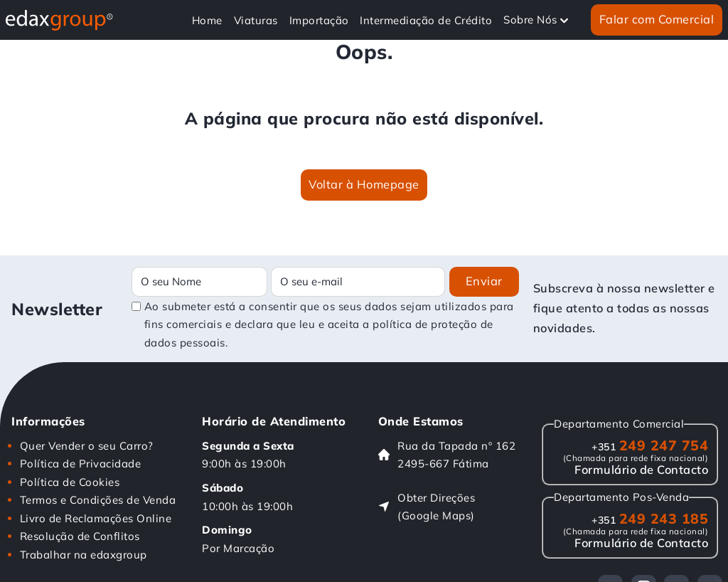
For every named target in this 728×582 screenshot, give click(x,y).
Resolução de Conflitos (80, 536)
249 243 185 (650, 518)
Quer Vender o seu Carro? (87, 446)
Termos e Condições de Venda (98, 500)
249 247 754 (650, 445)
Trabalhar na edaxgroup (84, 555)
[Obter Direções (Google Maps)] (447, 507)
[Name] (199, 282)
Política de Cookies (70, 482)
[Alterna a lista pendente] (564, 20)
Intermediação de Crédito (426, 20)
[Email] (358, 282)
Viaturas (256, 20)
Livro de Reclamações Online (96, 518)
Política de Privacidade (81, 464)
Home (207, 20)
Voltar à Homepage (364, 184)
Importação (319, 20)
